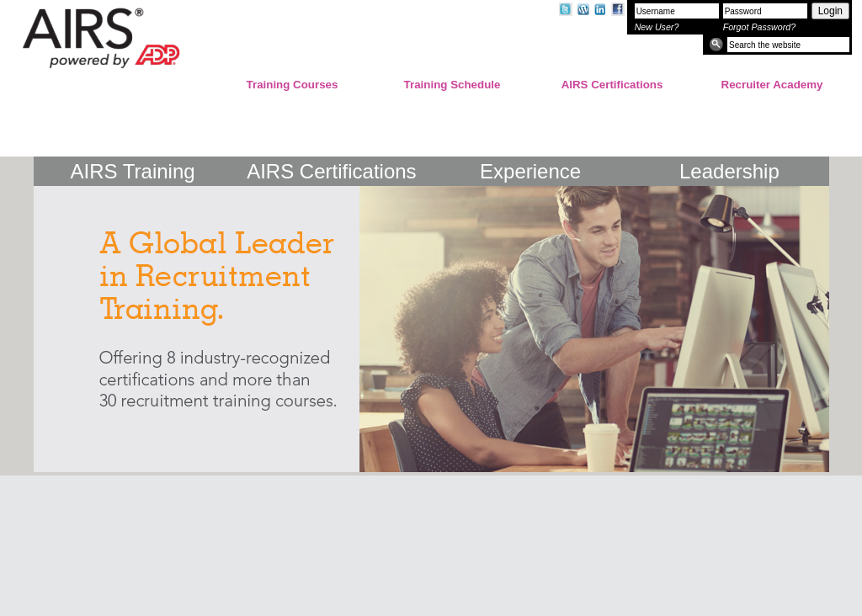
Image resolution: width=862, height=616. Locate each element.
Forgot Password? (759, 27)
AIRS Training (133, 169)
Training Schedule (452, 85)
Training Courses (293, 85)
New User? (657, 27)
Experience (530, 169)
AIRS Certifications (612, 85)
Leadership (729, 169)
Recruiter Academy (772, 85)
